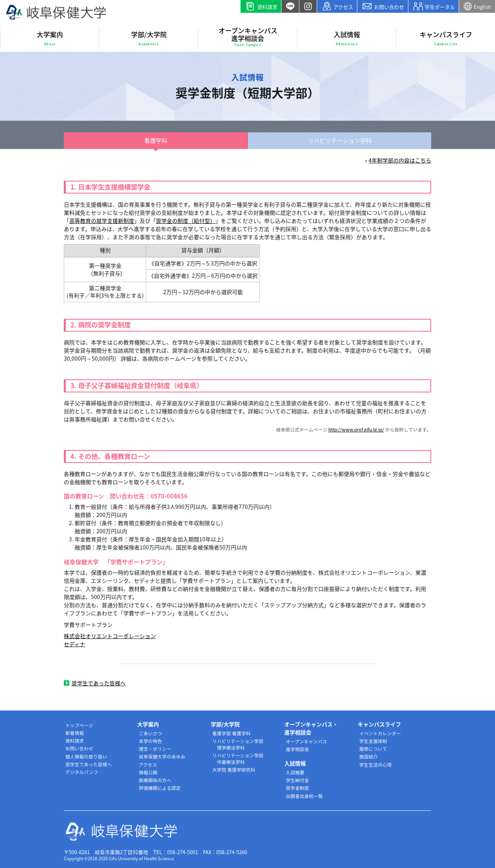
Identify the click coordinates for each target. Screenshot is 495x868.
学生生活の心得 (376, 765)
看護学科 (156, 140)
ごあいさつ (150, 733)
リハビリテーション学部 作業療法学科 (238, 759)
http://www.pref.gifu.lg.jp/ (356, 430)
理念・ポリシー (155, 749)
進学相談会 (297, 749)
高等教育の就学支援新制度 (102, 221)
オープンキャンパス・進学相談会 (311, 728)
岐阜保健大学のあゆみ (162, 757)
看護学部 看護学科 (231, 733)
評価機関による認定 (160, 788)
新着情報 (75, 733)
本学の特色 (150, 741)
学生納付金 (297, 780)
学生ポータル (434, 6)
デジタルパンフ (82, 772)
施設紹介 (369, 757)
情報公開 (148, 772)
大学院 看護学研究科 (234, 770)
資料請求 (261, 6)
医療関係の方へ (155, 780)
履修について (373, 749)
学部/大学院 (149, 38)
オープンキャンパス (306, 741)
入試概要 (295, 772)
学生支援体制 (373, 741)
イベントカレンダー (380, 733)
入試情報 (347, 38)
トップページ (79, 725)
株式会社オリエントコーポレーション (110, 636)
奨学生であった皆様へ (95, 683)
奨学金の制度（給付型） (186, 221)
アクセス (337, 6)
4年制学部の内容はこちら (400, 160)
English (477, 6)
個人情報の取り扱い (86, 757)
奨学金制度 (297, 788)
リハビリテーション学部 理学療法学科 (238, 744)
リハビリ (340, 141)
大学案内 (50, 38)
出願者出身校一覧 (304, 796)
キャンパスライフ (446, 38)
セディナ (74, 644)
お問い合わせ (383, 6)
